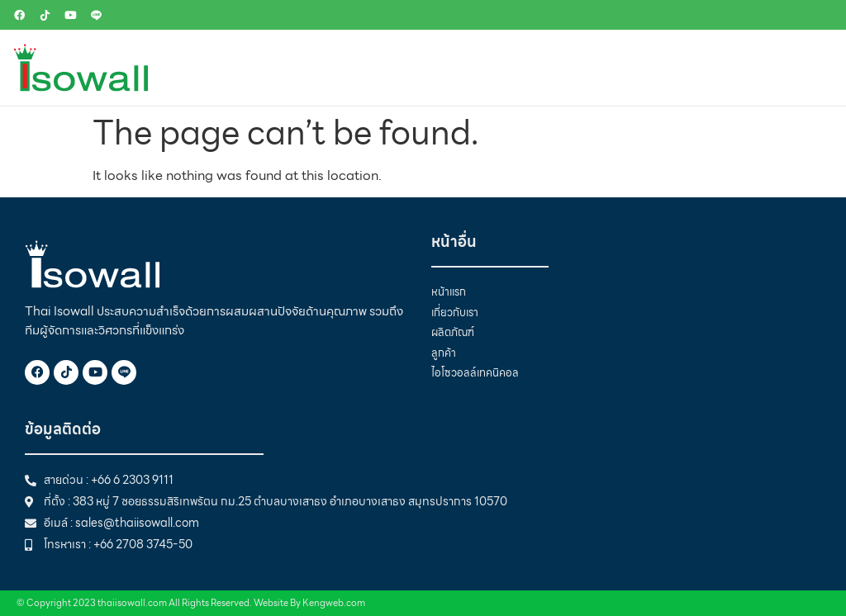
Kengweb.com (334, 603)
